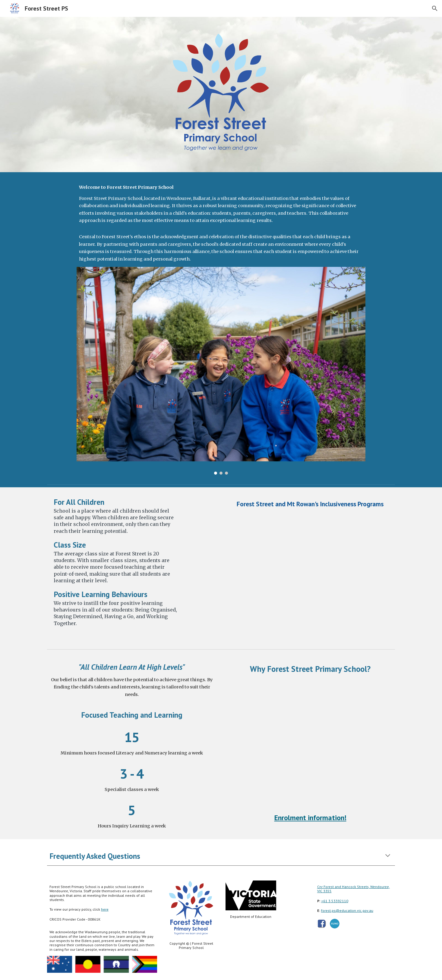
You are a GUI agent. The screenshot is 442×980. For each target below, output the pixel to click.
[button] (435, 8)
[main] (221, 223)
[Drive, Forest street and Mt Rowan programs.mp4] (310, 577)
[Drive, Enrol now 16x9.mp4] (310, 743)
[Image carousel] (221, 371)
